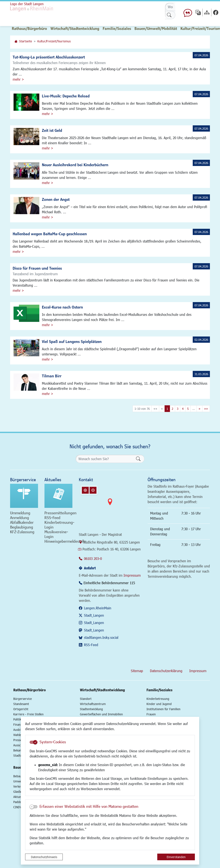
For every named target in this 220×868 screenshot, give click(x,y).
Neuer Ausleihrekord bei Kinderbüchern (75, 165)
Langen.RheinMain (98, 608)
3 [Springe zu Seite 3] (178, 409)
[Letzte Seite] (206, 409)
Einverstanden (176, 857)
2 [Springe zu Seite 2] (172, 409)
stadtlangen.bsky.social (101, 637)
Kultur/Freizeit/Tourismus (54, 41)
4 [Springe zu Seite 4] (183, 409)
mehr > (18, 79)
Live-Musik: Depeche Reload (66, 96)
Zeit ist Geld (52, 130)
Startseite (26, 41)
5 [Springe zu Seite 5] (188, 409)
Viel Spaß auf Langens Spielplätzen (72, 341)
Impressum (132, 575)
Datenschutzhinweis (44, 857)
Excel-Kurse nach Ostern (62, 307)
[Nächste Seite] (199, 409)
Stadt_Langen (94, 615)
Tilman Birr (52, 376)
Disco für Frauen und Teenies (37, 268)
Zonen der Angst (56, 199)
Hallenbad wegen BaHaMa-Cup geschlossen (50, 234)
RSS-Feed (91, 645)
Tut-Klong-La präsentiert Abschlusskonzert (49, 57)
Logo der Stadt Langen (27, 4)
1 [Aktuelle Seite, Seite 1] (167, 409)
